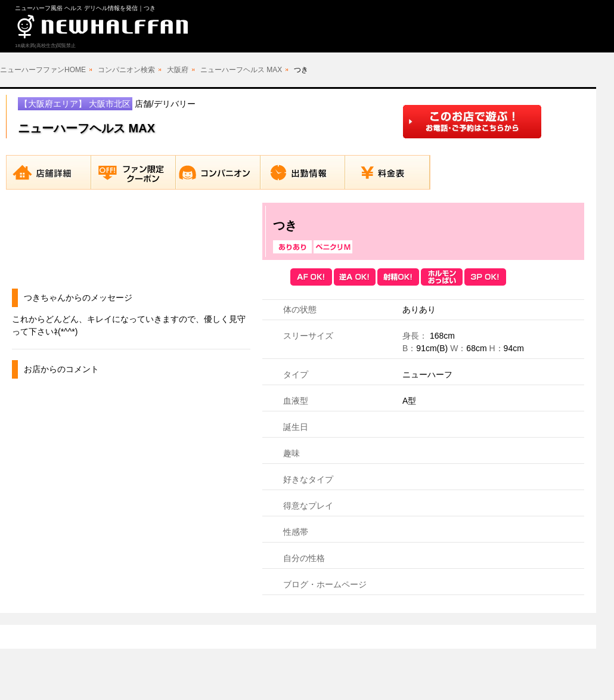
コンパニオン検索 (126, 70)
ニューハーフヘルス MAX (241, 70)
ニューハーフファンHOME (43, 70)
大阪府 (178, 70)
